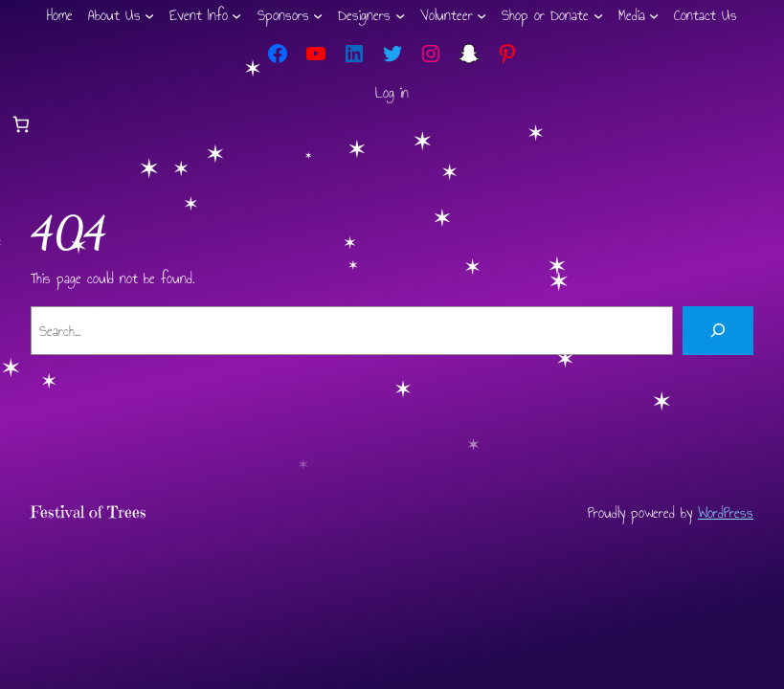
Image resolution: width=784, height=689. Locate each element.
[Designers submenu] (400, 15)
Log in (392, 92)
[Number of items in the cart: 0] (21, 125)
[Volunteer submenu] (482, 15)
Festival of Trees (89, 512)
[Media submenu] (654, 15)
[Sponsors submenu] (318, 15)
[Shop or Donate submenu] (598, 15)
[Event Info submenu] (236, 15)
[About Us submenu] (149, 15)
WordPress (726, 512)
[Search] (718, 331)
